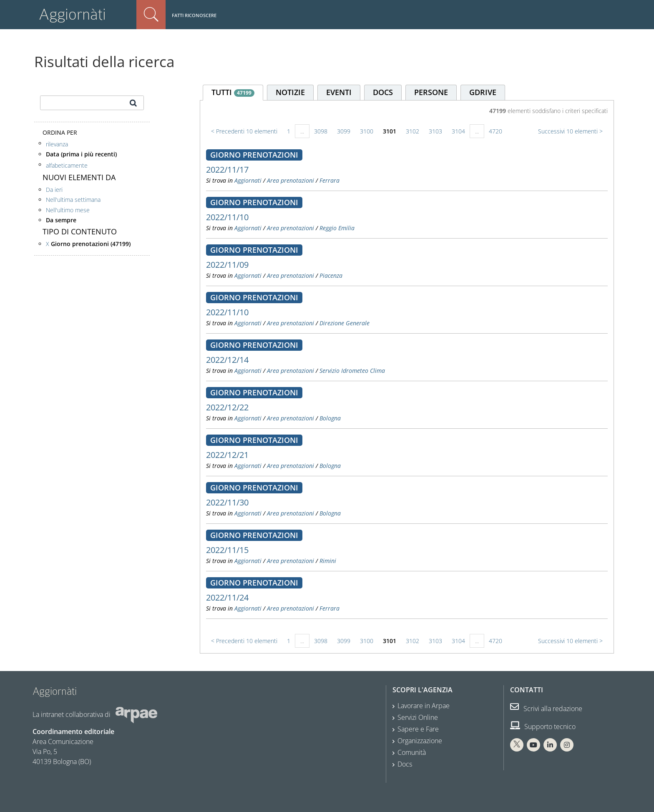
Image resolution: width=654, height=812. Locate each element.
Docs (405, 764)
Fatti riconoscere (194, 15)
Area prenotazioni (291, 180)
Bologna (330, 418)
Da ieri (54, 190)
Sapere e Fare (418, 729)
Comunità (412, 752)
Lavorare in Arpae (424, 706)
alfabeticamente (67, 165)
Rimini (328, 561)
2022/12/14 (227, 360)
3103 (435, 131)
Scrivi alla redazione (546, 709)
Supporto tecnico (543, 727)
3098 (321, 131)
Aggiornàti (72, 14)
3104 (458, 131)
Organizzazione (420, 741)
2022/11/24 (227, 597)
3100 (367, 131)
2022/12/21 (227, 455)
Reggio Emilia (337, 228)
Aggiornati (248, 180)
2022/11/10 (227, 217)
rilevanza (57, 144)
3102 (413, 131)
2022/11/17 (227, 170)
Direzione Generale (345, 323)
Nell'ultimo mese (68, 210)
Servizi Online (418, 717)
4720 (496, 131)
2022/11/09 (227, 265)
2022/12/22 (227, 407)
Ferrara (330, 180)
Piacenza (331, 275)
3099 (344, 131)
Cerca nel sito (151, 15)
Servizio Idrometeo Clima (352, 371)
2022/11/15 (227, 550)
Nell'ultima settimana (73, 200)
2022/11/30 (227, 502)
